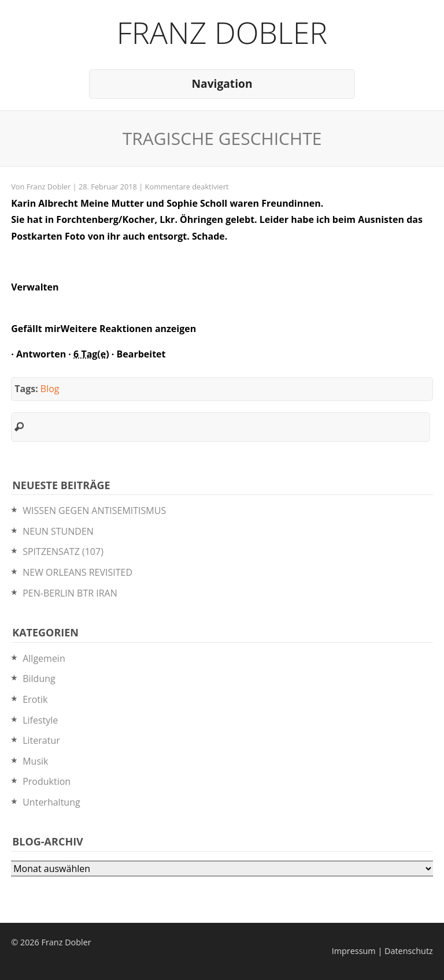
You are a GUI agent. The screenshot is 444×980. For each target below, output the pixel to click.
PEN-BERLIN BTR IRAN (70, 593)
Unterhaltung (51, 802)
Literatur (41, 740)
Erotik (35, 699)
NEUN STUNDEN (58, 531)
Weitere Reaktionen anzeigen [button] (128, 329)
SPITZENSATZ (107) (63, 552)
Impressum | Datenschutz (382, 951)
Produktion (47, 781)
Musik (35, 761)
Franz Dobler (222, 32)
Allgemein (44, 658)
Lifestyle (40, 720)
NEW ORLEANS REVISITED (77, 572)
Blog (50, 389)
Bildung (39, 679)
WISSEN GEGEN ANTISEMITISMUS (94, 511)
